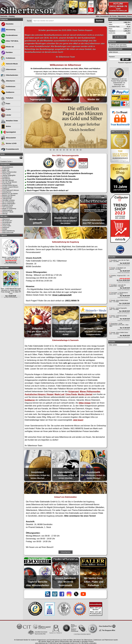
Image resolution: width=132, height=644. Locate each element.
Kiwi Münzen (6, 179)
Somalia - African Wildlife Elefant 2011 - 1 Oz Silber (119, 301)
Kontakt (5, 229)
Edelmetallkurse (7, 197)
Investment (105, 16)
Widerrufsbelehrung (8, 231)
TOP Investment (7, 207)
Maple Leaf (6, 170)
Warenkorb (122, 16)
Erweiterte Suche (8, 205)
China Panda (6, 174)
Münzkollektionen (8, 167)
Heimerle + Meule (8, 212)
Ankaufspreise (7, 192)
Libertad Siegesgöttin (9, 175)
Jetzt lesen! (78, 420)
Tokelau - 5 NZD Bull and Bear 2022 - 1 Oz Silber (118, 316)
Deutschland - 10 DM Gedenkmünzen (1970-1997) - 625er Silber (119, 325)
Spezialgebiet (8, 132)
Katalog (12, 16)
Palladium (7, 98)
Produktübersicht (10, 149)
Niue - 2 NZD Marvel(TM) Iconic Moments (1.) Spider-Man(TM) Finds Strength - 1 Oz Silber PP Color (11, 291)
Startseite (4, 16)
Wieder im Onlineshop (9, 209)
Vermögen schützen (8, 200)
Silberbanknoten (9, 75)
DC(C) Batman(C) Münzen (10, 190)
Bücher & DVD (9, 143)
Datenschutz (6, 224)
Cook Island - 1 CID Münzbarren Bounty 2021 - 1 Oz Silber (119, 293)
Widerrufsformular (8, 232)
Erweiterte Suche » (6, 162)
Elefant (66, 74)
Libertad (74, 72)
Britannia (52, 74)
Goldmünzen (8, 87)
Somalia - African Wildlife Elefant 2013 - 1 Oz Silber (119, 333)
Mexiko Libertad (85, 394)
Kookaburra (6, 177)
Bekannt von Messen (9, 195)
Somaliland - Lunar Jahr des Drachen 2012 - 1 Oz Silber (118, 286)
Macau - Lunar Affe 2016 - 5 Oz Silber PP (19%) (11, 258)
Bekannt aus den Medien (10, 194)
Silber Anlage (85, 403)
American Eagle (41, 74)
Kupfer (6, 109)
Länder (6, 115)
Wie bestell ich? (7, 221)
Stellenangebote (7, 210)
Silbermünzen (8, 69)
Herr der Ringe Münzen (10, 182)
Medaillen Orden (9, 121)
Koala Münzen (7, 184)
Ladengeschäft (7, 199)
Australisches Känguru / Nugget (39, 394)
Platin (5, 104)
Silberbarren (8, 81)
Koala (82, 74)
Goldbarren (8, 92)
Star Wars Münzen (8, 180)
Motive (6, 126)
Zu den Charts (120, 37)
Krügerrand (6, 169)
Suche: (30, 21)
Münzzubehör (8, 138)
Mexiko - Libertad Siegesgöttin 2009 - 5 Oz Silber (118, 309)
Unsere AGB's (7, 226)
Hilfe (97, 16)
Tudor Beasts (91, 74)
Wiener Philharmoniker (9, 172)
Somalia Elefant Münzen (10, 185)
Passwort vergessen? (125, 63)
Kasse (130, 16)
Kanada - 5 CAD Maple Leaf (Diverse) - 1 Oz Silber (118, 269)
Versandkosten (7, 222)
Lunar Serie (82, 72)
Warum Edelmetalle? (9, 204)
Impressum (6, 227)
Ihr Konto (113, 16)
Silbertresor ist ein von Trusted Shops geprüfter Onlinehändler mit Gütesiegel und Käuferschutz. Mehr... (119, 83)
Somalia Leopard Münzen (10, 187)
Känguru (59, 74)
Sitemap (5, 214)
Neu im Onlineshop (8, 202)
